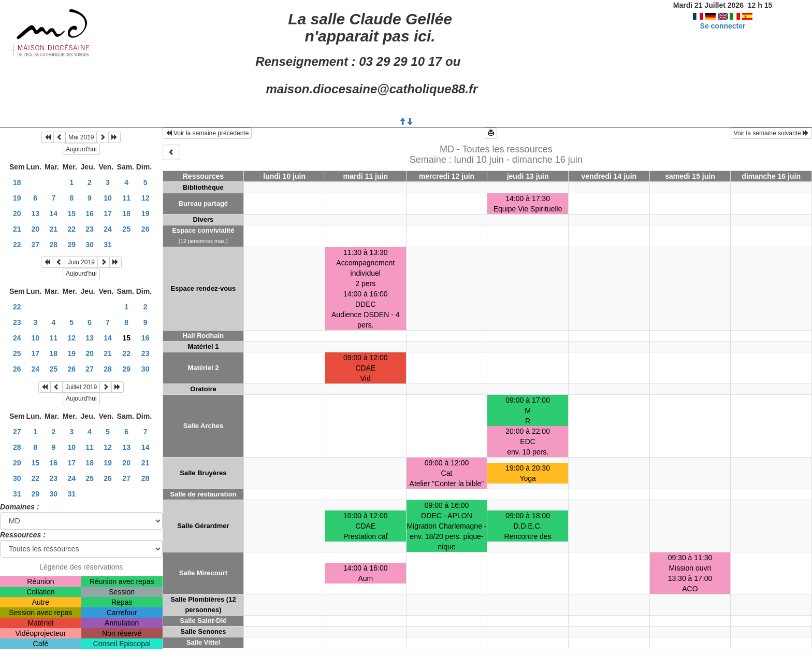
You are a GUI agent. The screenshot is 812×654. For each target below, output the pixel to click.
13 (35, 214)
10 (108, 198)
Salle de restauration (203, 494)
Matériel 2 (203, 368)
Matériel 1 (203, 346)
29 (71, 245)
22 (71, 229)
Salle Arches (204, 426)
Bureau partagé (203, 203)
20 (17, 214)
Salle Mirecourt (203, 573)
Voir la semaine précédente (207, 133)
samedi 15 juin (690, 176)
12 (146, 198)
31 (108, 245)
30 (90, 245)
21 (17, 229)
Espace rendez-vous (204, 288)
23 (90, 229)
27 (35, 245)
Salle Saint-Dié (203, 621)
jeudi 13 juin (528, 176)
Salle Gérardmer (203, 526)
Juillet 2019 (81, 387)
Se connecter (723, 26)
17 (108, 214)
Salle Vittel (204, 642)
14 (54, 214)
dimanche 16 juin (771, 176)
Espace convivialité (203, 230)
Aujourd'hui (81, 149)
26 (146, 229)
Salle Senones (203, 631)
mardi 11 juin (366, 176)
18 (17, 182)
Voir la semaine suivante (771, 133)
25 (126, 229)
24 (108, 229)
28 (54, 245)
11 (126, 198)
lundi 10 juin (284, 176)
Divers (204, 219)
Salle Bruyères (203, 473)
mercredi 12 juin (447, 176)
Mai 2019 (81, 137)
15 (71, 214)
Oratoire (203, 389)
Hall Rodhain (203, 336)
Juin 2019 (81, 262)
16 (90, 214)
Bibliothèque (203, 187)
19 (17, 198)
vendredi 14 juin (609, 176)
